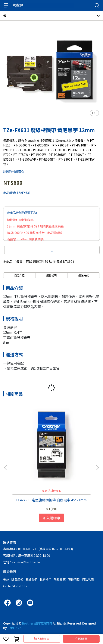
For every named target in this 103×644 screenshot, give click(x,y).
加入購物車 (42, 639)
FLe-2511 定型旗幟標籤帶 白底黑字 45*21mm (51, 500)
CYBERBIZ (14, 628)
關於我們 (31, 579)
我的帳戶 (46, 579)
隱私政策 (60, 579)
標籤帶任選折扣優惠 (20, 220)
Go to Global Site (15, 586)
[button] (97, 468)
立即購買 (81, 639)
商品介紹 (19, 275)
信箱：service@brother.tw (22, 562)
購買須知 (17, 579)
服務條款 (74, 579)
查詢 (6, 579)
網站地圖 (88, 579)
